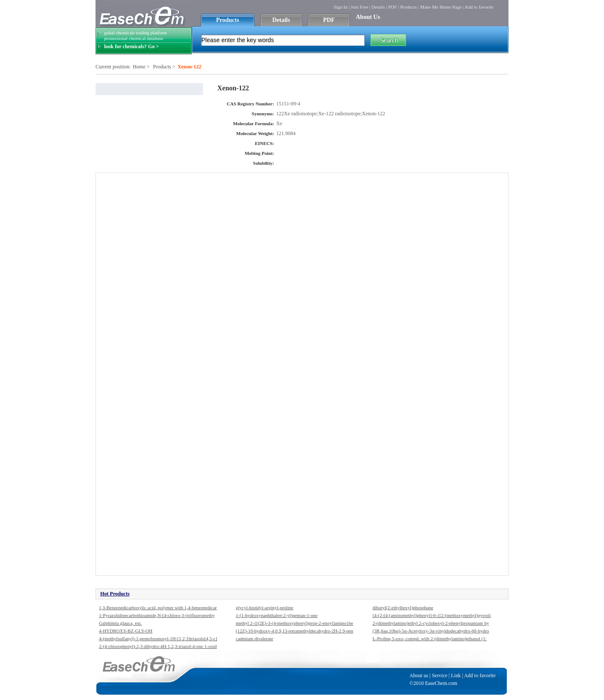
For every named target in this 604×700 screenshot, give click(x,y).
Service (440, 675)
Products (408, 7)
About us (419, 675)
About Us (368, 17)
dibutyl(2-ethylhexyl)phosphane (403, 607)
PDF (392, 7)
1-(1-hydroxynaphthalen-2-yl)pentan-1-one (277, 615)
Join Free (359, 7)
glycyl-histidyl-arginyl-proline (265, 607)
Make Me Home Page (441, 7)
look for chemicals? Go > (131, 46)
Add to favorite (479, 7)
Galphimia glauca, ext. (120, 623)
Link (456, 675)
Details (378, 7)
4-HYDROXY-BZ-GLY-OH (126, 631)
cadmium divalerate (254, 638)
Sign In (340, 7)
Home (139, 67)
